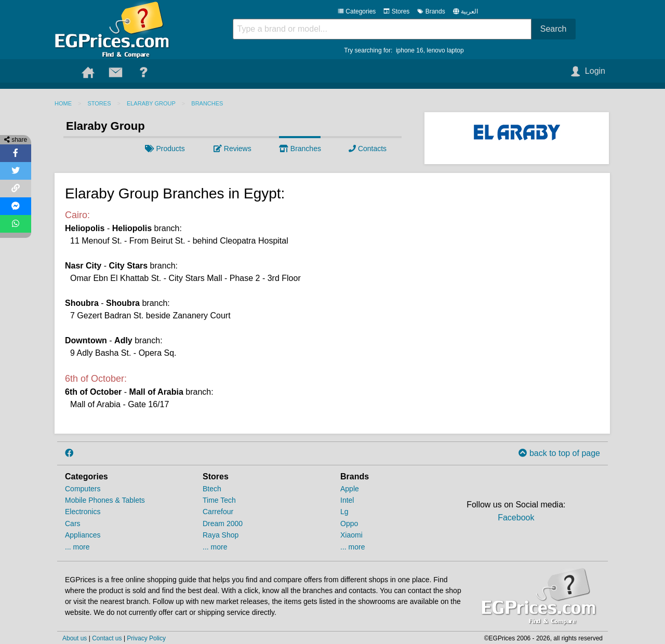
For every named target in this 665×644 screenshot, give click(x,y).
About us (75, 638)
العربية (469, 11)
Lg (344, 512)
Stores (396, 11)
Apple (350, 489)
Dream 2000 (223, 524)
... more (77, 547)
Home (63, 103)
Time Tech (219, 500)
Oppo (349, 524)
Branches (207, 103)
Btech (212, 489)
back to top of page (559, 453)
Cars (73, 524)
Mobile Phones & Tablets (105, 500)
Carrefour (218, 512)
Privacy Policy (146, 638)
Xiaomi (351, 535)
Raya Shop (221, 535)
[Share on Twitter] (16, 171)
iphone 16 (410, 50)
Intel (347, 500)
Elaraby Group (151, 103)
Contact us (107, 638)
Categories (357, 11)
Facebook (516, 518)
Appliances (83, 535)
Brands (431, 11)
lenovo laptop (445, 50)
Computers (83, 489)
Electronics (83, 512)
